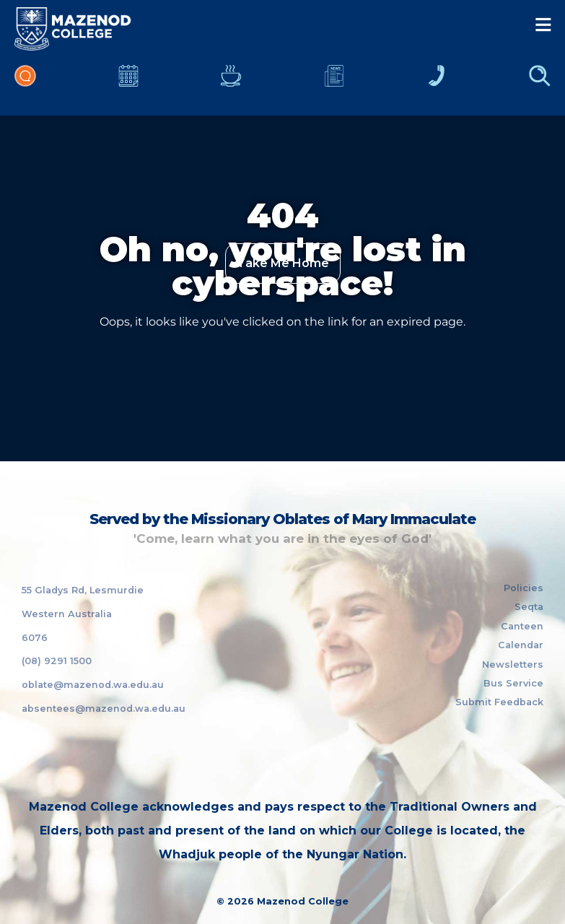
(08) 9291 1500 (57, 661)
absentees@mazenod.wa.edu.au (104, 709)
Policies (524, 588)
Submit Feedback (499, 702)
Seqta (529, 607)
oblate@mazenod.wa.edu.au (93, 685)
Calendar (128, 83)
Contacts (437, 83)
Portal (25, 83)
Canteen (231, 83)
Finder (540, 83)
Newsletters (334, 83)
